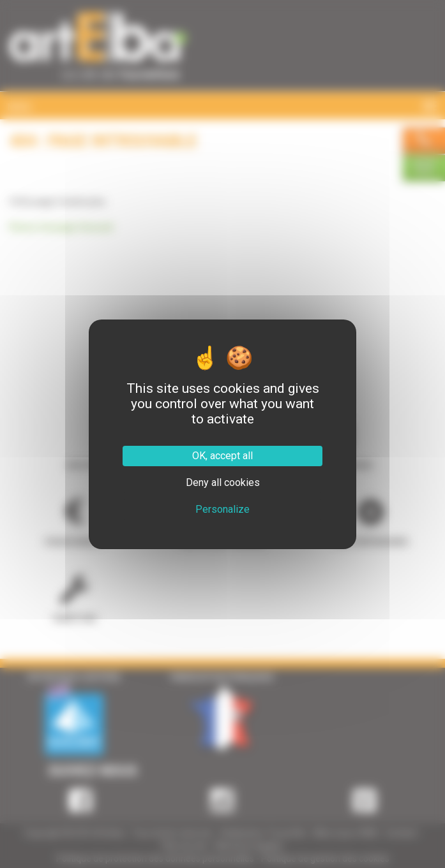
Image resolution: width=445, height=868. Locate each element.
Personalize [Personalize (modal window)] (222, 509)
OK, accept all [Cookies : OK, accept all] (222, 456)
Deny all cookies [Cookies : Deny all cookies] (223, 482)
